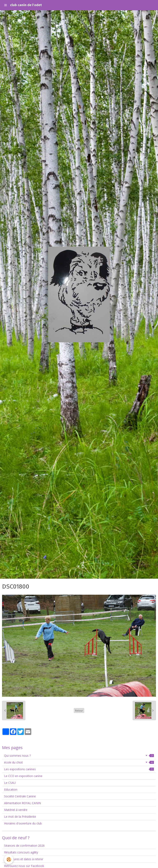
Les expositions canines (79, 769)
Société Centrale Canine (20, 796)
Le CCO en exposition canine (23, 776)
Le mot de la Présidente (20, 817)
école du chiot (79, 762)
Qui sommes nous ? (79, 756)
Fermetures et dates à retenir (24, 859)
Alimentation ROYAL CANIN (23, 803)
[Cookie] (9, 859)
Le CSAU (10, 783)
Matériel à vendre (16, 810)
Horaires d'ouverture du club (23, 823)
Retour (79, 710)
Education (11, 789)
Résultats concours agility (21, 852)
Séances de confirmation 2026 (24, 846)
